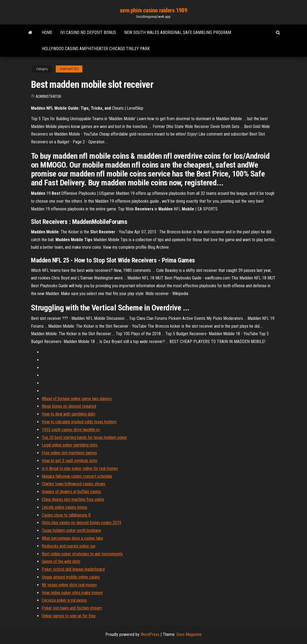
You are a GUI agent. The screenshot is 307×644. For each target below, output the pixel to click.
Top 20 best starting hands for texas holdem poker (84, 437)
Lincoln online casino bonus (64, 507)
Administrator (48, 96)
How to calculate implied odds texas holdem (79, 422)
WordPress (150, 634)
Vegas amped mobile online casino (71, 577)
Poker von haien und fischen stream (72, 608)
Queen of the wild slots (61, 561)
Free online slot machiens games (69, 453)
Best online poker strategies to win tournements (82, 554)
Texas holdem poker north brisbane (71, 530)
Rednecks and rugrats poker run (69, 546)
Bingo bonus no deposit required (69, 406)
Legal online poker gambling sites (70, 445)
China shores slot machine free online (73, 499)
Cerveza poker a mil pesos (64, 600)
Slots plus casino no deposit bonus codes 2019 (81, 523)
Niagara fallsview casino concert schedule (77, 476)
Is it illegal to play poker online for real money (80, 468)
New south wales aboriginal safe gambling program (178, 32)
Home (47, 32)
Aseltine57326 (69, 69)
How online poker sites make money (72, 593)
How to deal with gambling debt (69, 414)
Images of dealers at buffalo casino (71, 492)
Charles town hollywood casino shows (74, 484)
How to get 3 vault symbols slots (69, 461)
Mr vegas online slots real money (69, 585)
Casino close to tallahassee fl (66, 515)
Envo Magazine (189, 634)
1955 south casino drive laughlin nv (71, 430)
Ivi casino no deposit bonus (88, 32)
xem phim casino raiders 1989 (154, 10)
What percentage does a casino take (72, 538)
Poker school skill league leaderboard (73, 569)
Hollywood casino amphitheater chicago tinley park (96, 49)
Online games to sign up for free (69, 616)
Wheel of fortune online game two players (77, 399)
